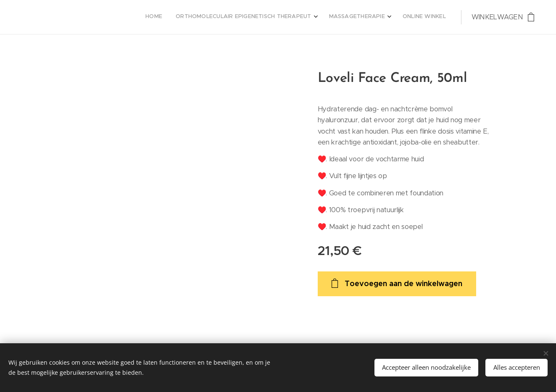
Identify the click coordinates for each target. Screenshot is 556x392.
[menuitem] (399, 17)
